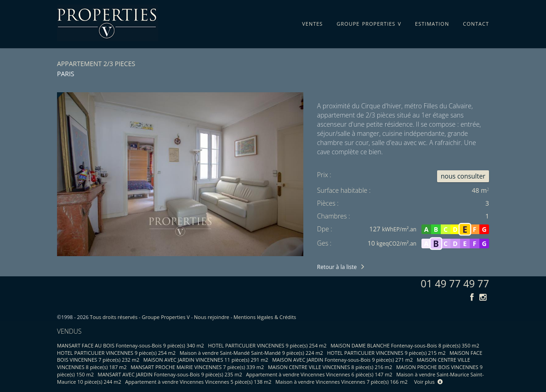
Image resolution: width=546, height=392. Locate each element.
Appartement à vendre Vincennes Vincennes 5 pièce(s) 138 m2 (198, 382)
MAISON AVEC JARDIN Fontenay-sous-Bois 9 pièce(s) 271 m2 (342, 360)
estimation (432, 22)
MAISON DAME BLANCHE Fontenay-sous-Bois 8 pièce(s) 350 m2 (405, 345)
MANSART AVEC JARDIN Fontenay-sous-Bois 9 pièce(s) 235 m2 (170, 374)
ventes (312, 22)
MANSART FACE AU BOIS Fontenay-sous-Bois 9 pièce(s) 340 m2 (131, 345)
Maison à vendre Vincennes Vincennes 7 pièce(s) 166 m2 (341, 382)
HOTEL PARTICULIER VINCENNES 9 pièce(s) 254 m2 (267, 345)
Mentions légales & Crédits (265, 317)
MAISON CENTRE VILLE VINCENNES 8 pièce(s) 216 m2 (330, 367)
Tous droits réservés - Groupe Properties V (140, 317)
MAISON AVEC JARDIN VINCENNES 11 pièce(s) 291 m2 (206, 360)
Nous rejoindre (212, 317)
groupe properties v (369, 22)
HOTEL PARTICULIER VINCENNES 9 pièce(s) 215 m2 (386, 353)
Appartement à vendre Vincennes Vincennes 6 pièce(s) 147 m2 (319, 374)
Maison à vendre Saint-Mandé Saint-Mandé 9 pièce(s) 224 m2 (251, 353)
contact (476, 22)
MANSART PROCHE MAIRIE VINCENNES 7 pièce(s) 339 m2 (197, 367)
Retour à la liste (337, 267)
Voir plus (428, 382)
